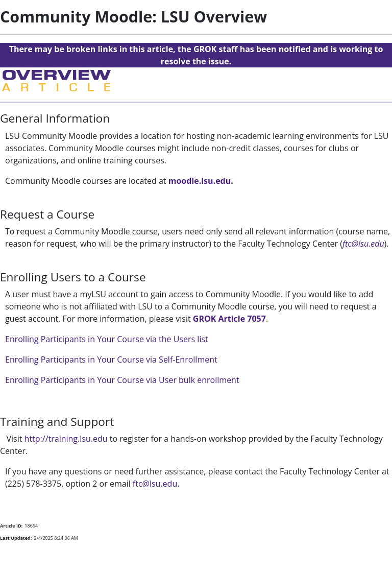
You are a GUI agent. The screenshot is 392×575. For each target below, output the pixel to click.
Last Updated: (16, 538)
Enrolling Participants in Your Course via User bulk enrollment (122, 380)
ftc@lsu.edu (363, 244)
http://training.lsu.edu (66, 439)
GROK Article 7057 (229, 319)
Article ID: (11, 526)
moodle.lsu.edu (200, 181)
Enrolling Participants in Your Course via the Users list (107, 339)
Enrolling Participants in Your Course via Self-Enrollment (111, 360)
